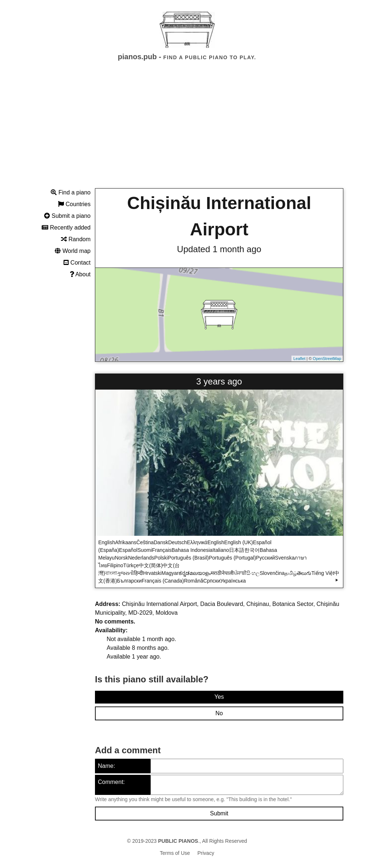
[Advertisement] (187, 131)
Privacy (206, 853)
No (219, 713)
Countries (74, 204)
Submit (219, 813)
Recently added (66, 228)
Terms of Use (175, 853)
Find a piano (71, 192)
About (80, 274)
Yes (219, 697)
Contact (77, 263)
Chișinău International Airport (219, 216)
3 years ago (219, 381)
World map (73, 251)
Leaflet (299, 359)
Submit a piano (67, 216)
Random (76, 239)
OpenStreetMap (327, 359)
